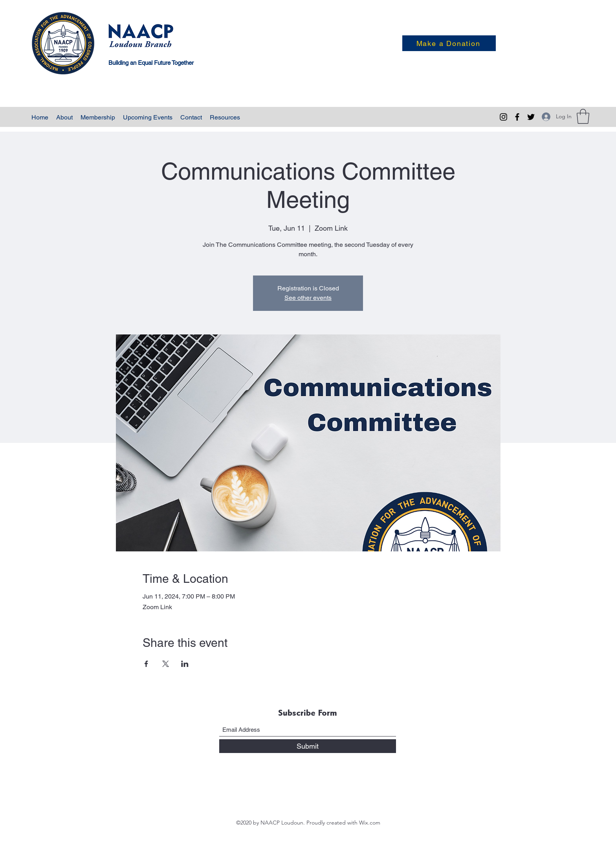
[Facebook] (517, 117)
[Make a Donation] (449, 43)
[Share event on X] (166, 664)
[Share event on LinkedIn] (185, 664)
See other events (308, 298)
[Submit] (308, 746)
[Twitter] (531, 117)
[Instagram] (503, 117)
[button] (583, 116)
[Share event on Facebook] (146, 664)
